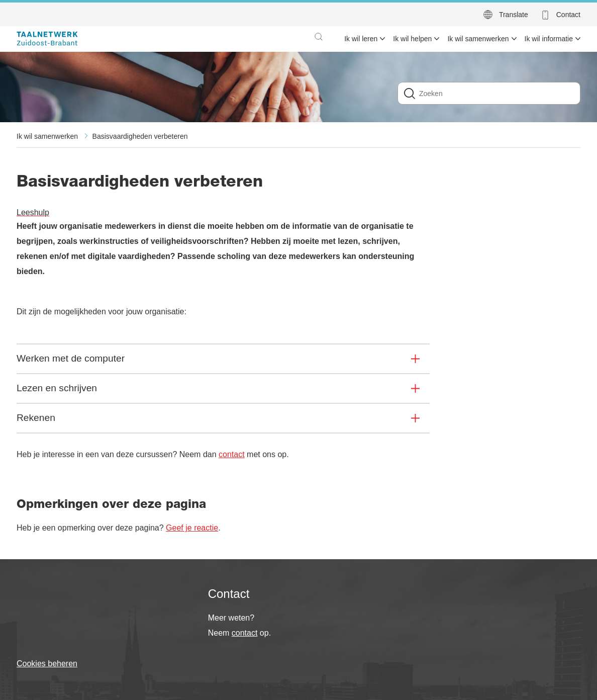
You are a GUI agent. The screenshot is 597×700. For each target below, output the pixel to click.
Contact (568, 15)
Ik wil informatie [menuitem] (549, 39)
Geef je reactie (192, 528)
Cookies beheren (47, 664)
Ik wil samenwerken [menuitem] (478, 39)
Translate (514, 15)
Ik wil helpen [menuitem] (412, 39)
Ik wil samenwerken (47, 136)
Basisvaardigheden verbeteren (140, 136)
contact (232, 454)
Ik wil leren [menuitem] (361, 39)
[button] (319, 37)
